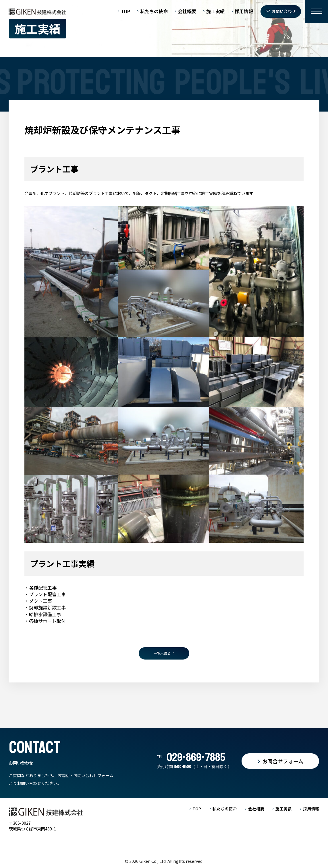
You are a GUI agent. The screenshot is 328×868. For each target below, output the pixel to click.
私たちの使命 (154, 11)
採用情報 (244, 11)
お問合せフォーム (283, 761)
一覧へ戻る (162, 653)
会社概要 (187, 11)
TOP (126, 11)
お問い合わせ (284, 11)
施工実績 (215, 11)
